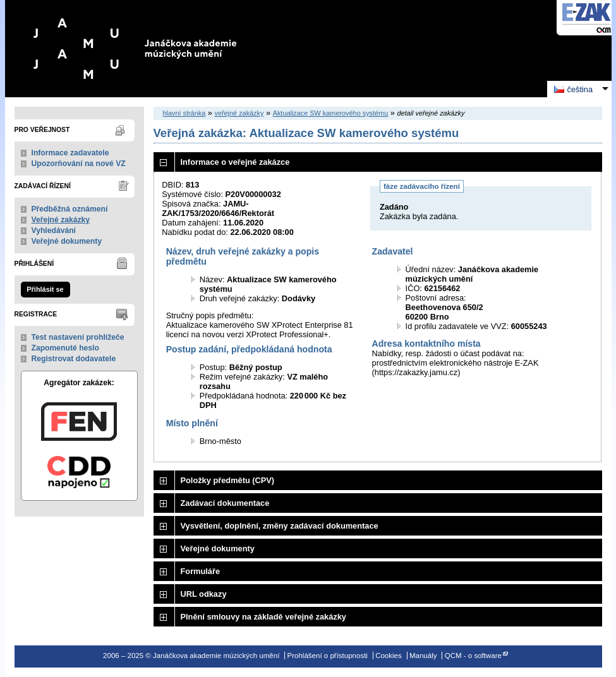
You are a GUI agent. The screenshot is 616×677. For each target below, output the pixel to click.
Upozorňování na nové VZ (79, 164)
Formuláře (201, 571)
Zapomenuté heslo (65, 348)
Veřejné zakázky (61, 220)
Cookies (389, 656)
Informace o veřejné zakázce (235, 162)
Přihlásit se (45, 289)
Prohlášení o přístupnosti (328, 656)
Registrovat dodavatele (74, 359)
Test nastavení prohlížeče (78, 337)
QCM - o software (473, 656)
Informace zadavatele (70, 153)
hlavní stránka (184, 113)
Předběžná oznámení (70, 209)
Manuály (423, 656)
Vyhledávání (54, 231)
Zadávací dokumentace (225, 503)
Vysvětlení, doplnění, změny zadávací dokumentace (280, 526)
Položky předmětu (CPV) (228, 480)
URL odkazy (204, 594)
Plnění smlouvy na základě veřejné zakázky (263, 617)
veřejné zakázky (239, 113)
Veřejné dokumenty (67, 241)
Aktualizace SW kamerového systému (331, 113)
